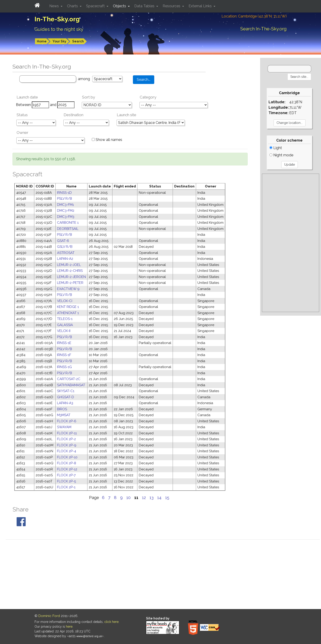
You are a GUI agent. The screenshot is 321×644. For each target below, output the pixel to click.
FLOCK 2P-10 (67, 457)
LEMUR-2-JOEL (69, 265)
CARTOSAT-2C (69, 379)
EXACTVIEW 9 (68, 289)
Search (78, 41)
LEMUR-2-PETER (70, 283)
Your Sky (59, 41)
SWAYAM (64, 427)
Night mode (281, 155)
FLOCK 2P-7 (66, 475)
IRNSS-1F (64, 355)
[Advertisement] (290, 243)
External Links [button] (201, 6)
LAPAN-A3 (65, 403)
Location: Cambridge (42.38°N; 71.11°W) (254, 16)
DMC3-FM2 (66, 211)
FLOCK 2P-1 (66, 487)
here (69, 627)
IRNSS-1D (64, 193)
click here (111, 622)
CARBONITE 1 (68, 223)
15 (167, 498)
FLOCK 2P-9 (67, 445)
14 (159, 498)
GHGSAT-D (66, 397)
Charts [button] (73, 6)
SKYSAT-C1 (66, 391)
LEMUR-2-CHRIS (70, 271)
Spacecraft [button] (96, 6)
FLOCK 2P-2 (66, 439)
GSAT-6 (63, 241)
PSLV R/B (65, 199)
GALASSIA (65, 325)
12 (144, 498)
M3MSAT (64, 415)
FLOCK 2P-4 (67, 451)
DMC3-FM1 (65, 205)
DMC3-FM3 (66, 217)
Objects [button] (120, 6)
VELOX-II (64, 331)
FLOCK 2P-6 (67, 421)
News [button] (55, 6)
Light (276, 148)
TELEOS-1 (65, 319)
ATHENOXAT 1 (68, 313)
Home (42, 41)
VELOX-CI (65, 301)
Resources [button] (172, 6)
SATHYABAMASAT (71, 385)
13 (152, 498)
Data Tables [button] (145, 6)
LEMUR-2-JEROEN (71, 277)
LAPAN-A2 (65, 259)
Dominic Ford (49, 616)
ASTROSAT (66, 253)
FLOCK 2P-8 (67, 463)
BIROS (62, 409)
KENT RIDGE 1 (68, 307)
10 (128, 498)
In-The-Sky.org (57, 19)
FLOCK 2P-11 (67, 433)
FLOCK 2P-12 (67, 469)
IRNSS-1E (64, 343)
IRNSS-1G (64, 367)
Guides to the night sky (59, 29)
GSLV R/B (65, 247)
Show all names (107, 140)
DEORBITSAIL (68, 229)
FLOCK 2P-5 (66, 481)
